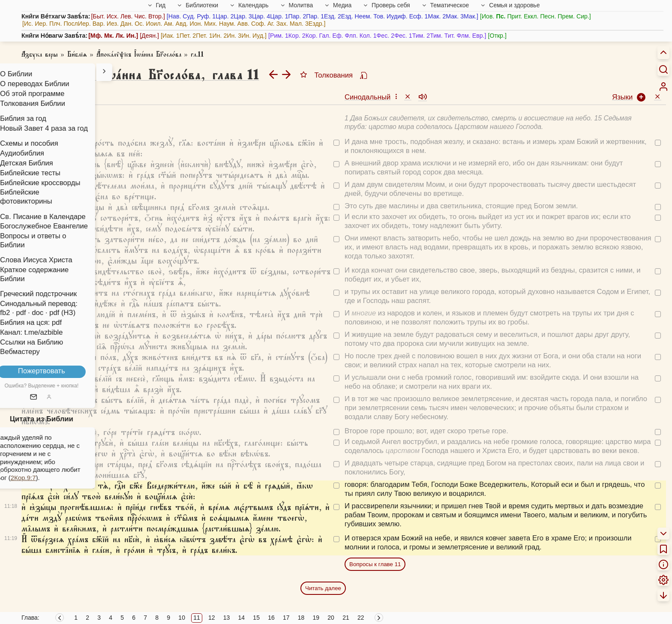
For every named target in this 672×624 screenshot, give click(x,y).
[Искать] (663, 69)
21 (346, 618)
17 (286, 618)
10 (182, 618)
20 (331, 618)
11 (197, 618)
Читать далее (323, 588)
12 (212, 618)
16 (271, 618)
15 (256, 618)
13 (227, 618)
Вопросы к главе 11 (375, 564)
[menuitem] (663, 87)
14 (242, 618)
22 (361, 618)
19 (316, 618)
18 (301, 618)
